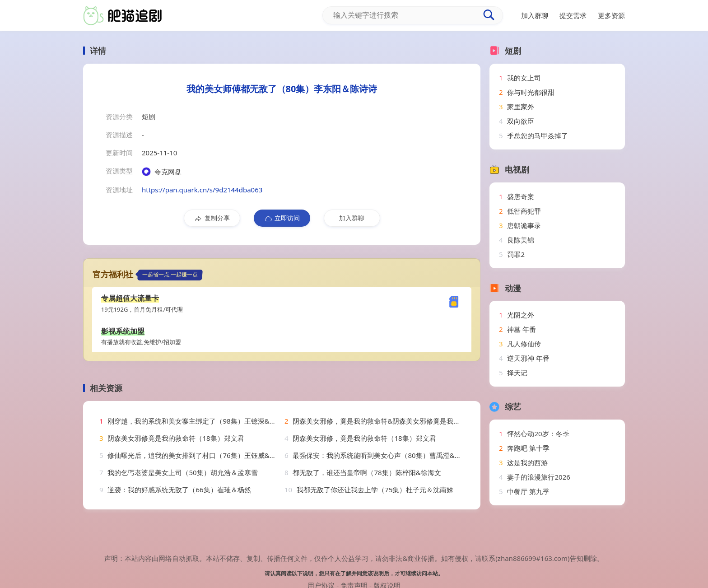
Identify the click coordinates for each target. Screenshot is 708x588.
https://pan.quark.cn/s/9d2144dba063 (202, 190)
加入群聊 (352, 218)
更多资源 (611, 15)
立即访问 (282, 218)
